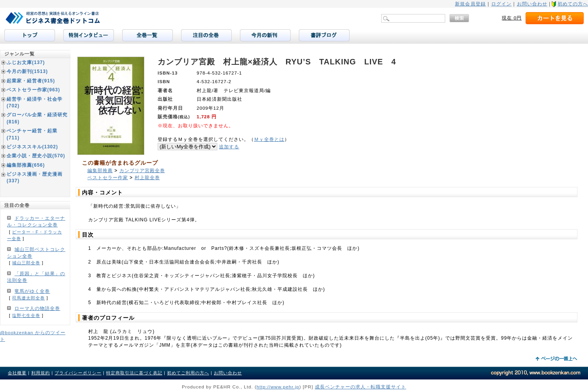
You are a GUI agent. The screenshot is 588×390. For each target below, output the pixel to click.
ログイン (501, 4)
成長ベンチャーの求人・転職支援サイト (361, 387)
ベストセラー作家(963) (33, 90)
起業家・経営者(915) (31, 81)
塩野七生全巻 (26, 315)
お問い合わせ (532, 4)
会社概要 (17, 373)
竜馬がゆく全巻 (32, 291)
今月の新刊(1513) (27, 71)
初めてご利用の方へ (188, 373)
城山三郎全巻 (26, 263)
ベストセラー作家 (108, 178)
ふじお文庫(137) (26, 62)
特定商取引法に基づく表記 (134, 373)
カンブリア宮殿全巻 (142, 171)
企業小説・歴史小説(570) (36, 156)
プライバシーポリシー (78, 373)
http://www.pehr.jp (278, 387)
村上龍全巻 (147, 178)
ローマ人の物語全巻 (37, 308)
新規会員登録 (470, 4)
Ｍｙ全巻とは (269, 139)
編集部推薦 (100, 171)
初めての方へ (573, 4)
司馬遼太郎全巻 (28, 298)
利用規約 (41, 373)
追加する (229, 147)
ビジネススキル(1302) (32, 147)
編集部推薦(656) (26, 165)
